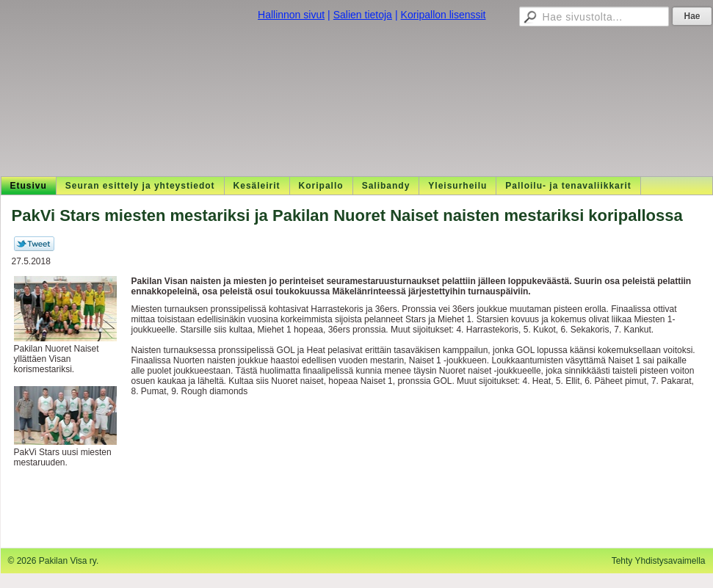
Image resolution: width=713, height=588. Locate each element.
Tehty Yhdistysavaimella (659, 561)
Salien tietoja (363, 15)
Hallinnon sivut (291, 15)
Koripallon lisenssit (444, 15)
